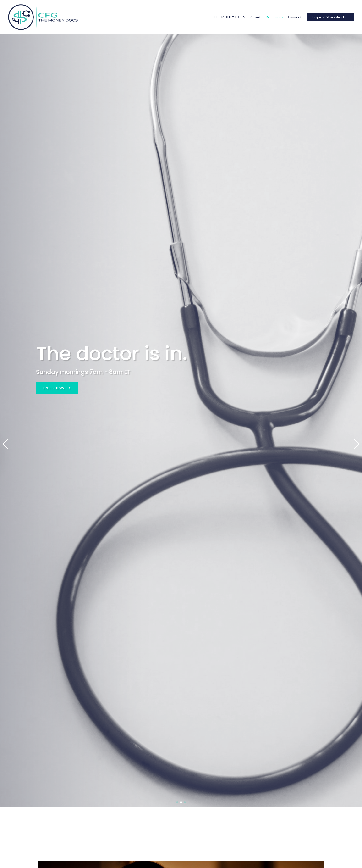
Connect (295, 17)
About (256, 17)
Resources (274, 17)
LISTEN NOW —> (57, 388)
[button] (6, 444)
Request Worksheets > (331, 17)
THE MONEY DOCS (229, 17)
